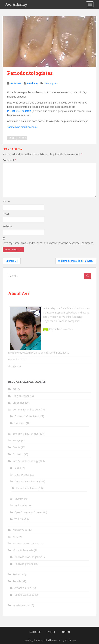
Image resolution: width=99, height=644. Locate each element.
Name (6, 201)
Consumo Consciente (27, 416)
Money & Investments (25, 543)
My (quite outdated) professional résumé (31, 353)
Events (16, 447)
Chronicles (19, 403)
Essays (17, 440)
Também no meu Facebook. (23, 127)
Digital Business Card (58, 329)
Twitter (51, 632)
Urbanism (20, 423)
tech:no (22, 138)
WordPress (70, 640)
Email (6, 214)
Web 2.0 (19, 519)
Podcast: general (24, 564)
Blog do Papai (21, 396)
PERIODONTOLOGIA (19, 111)
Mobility (19, 499)
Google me (14, 366)
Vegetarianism (21, 605)
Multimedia (21, 505)
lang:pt (12, 138)
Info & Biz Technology (25, 461)
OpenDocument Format (28, 512)
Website (7, 226)
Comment (9, 160)
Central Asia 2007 (24, 595)
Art (14, 389)
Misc (15, 537)
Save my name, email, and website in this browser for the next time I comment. (48, 243)
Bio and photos (17, 359)
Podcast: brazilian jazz (27, 557)
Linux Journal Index (27, 488)
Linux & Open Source (27, 481)
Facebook (35, 632)
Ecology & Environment (26, 434)
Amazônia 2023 (23, 588)
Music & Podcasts (23, 550)
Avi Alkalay (16, 4)
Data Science (22, 475)
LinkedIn (65, 632)
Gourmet (18, 454)
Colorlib (48, 640)
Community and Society (26, 410)
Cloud (18, 468)
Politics (17, 574)
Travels (17, 581)
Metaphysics (51, 83)
